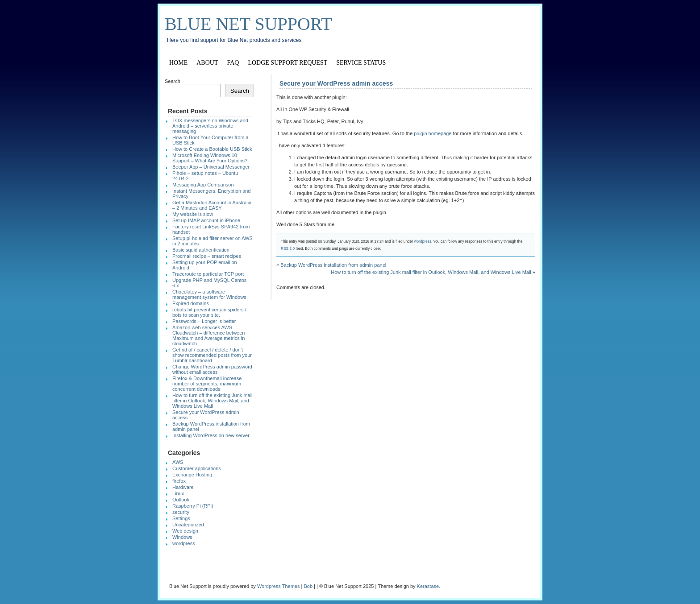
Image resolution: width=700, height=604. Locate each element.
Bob (308, 586)
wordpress (422, 241)
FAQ (233, 63)
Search (173, 81)
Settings (181, 518)
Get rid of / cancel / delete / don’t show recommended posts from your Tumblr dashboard (212, 355)
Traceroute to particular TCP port (208, 274)
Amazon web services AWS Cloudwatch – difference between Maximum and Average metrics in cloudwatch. (208, 335)
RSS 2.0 (288, 248)
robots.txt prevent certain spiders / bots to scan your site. (209, 312)
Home (178, 63)
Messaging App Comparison (203, 185)
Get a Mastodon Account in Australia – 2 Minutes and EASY (212, 205)
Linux (178, 493)
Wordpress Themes (279, 586)
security (181, 512)
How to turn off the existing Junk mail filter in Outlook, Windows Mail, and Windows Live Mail (431, 272)
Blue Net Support (248, 24)
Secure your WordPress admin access (336, 83)
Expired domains (191, 303)
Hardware (183, 487)
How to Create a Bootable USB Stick (212, 149)
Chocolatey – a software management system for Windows (209, 294)
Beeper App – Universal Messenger (211, 167)
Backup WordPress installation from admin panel (333, 265)
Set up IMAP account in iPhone (206, 220)
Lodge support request (287, 63)
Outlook (181, 500)
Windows (182, 537)
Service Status (361, 63)
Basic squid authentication (201, 250)
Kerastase (428, 586)
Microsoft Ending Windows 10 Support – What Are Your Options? (210, 158)
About (207, 63)
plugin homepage (433, 133)
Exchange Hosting (192, 475)
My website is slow (193, 214)
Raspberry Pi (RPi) (193, 506)
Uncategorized (188, 525)
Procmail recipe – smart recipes (207, 256)
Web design (185, 531)
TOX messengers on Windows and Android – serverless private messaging (210, 126)
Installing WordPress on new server (211, 435)
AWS (178, 462)
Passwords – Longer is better (204, 321)
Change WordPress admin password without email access (212, 369)
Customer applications (197, 468)
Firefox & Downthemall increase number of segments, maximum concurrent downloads (207, 384)
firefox (179, 481)
